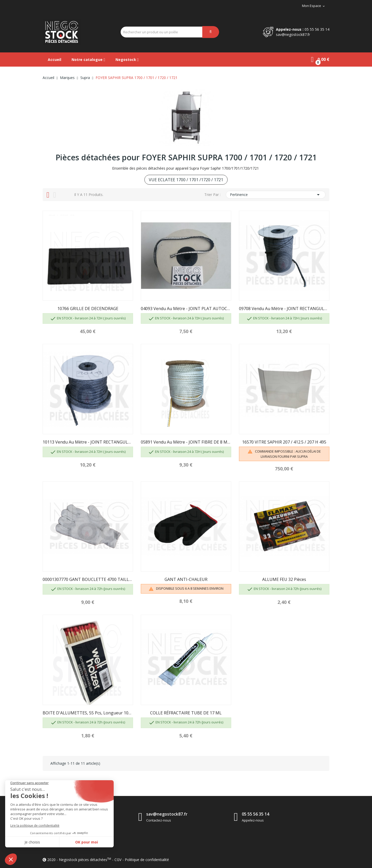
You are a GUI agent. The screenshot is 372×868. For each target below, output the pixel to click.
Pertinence (276, 195)
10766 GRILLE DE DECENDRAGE (88, 309)
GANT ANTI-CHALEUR (186, 579)
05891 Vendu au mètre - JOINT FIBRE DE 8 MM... (186, 442)
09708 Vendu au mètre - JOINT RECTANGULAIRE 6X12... (284, 309)
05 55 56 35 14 (317, 29)
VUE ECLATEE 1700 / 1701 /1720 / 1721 (186, 180)
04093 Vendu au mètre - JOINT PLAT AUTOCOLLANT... (186, 309)
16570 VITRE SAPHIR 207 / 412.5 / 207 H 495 (284, 442)
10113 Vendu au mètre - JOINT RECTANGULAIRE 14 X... (88, 442)
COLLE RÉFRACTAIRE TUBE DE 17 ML (186, 713)
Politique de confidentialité (147, 860)
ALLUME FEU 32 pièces (284, 579)
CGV (118, 860)
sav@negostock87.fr (293, 34)
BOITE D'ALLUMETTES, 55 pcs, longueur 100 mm (88, 713)
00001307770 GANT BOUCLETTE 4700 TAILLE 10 (88, 579)
